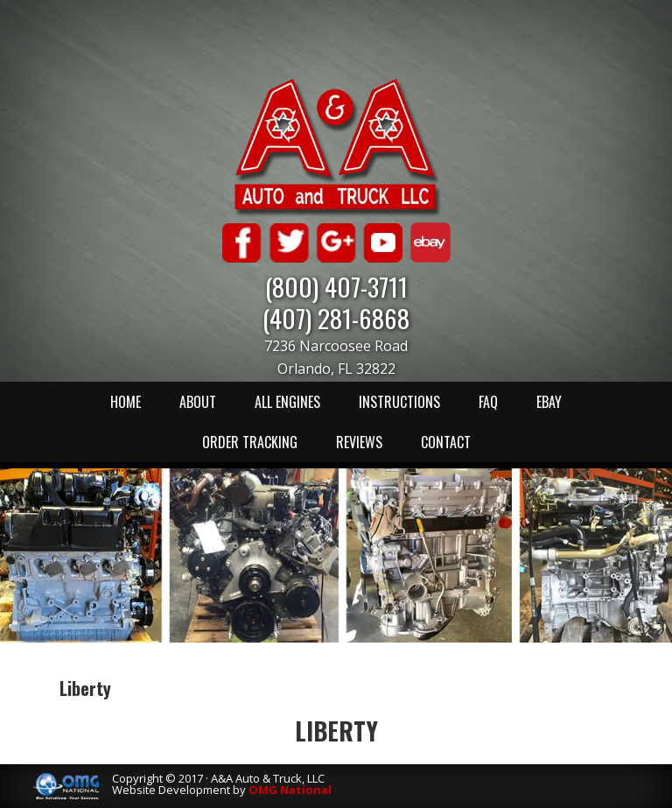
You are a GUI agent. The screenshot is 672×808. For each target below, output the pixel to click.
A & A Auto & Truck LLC (336, 146)
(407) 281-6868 (336, 317)
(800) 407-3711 (336, 286)
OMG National (290, 790)
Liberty (336, 731)
